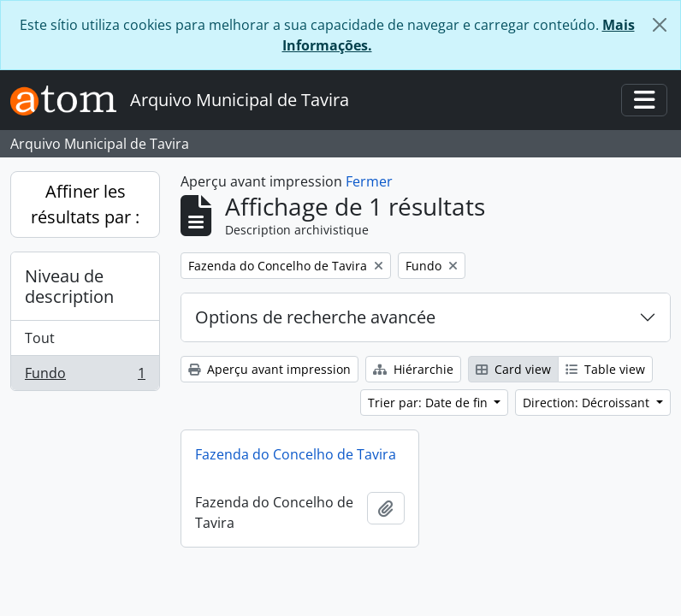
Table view (605, 369)
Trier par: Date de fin (429, 403)
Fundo (85, 376)
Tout (40, 338)
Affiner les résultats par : (85, 204)
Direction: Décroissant (588, 403)
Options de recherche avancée (315, 317)
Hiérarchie (413, 369)
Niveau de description (69, 286)
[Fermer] (660, 25)
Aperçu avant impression (269, 369)
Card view (513, 369)
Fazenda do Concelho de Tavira (296, 454)
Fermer (369, 181)
